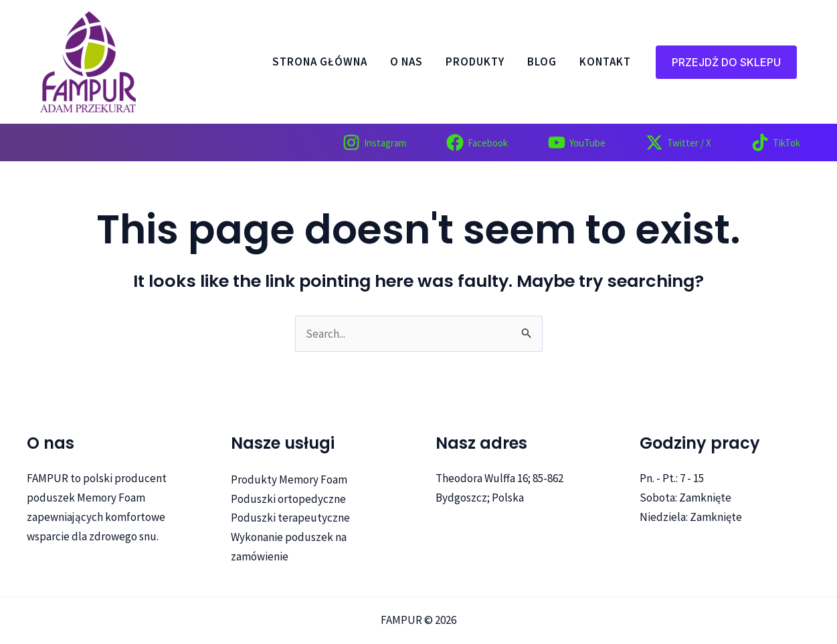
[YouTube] (577, 142)
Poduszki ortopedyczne (288, 499)
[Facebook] (477, 142)
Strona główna (320, 62)
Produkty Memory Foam (289, 479)
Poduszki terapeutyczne (290, 518)
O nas (406, 62)
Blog (542, 62)
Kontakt (605, 62)
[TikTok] (776, 142)
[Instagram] (374, 142)
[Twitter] (678, 142)
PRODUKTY (475, 62)
